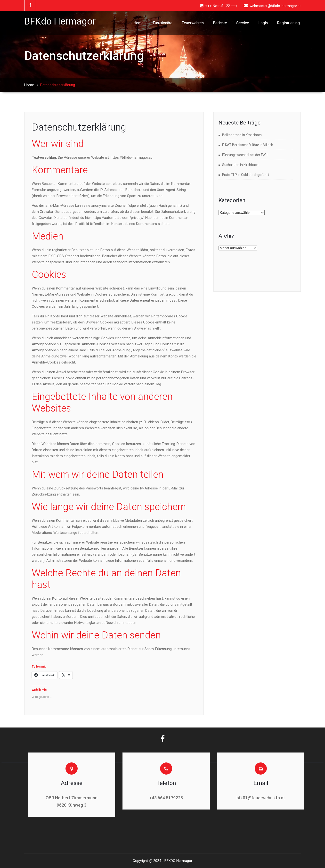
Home (138, 23)
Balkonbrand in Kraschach (242, 135)
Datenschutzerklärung (79, 127)
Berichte (220, 23)
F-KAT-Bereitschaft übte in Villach (248, 145)
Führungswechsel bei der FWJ (245, 155)
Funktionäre (163, 23)
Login (263, 23)
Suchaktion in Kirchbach (240, 165)
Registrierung (288, 23)
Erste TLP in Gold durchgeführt (246, 175)
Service (243, 23)
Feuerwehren (193, 23)
